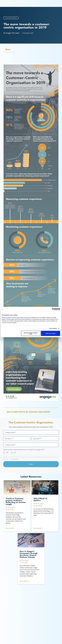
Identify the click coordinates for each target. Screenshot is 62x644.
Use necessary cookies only (31, 333)
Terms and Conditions (24, 319)
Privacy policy (10, 319)
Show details (53, 328)
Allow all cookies (51, 333)
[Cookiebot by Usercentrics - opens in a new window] (53, 309)
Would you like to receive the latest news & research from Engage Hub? (24, 450)
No (15, 453)
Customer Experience (11, 18)
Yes (7, 453)
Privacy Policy (15, 459)
